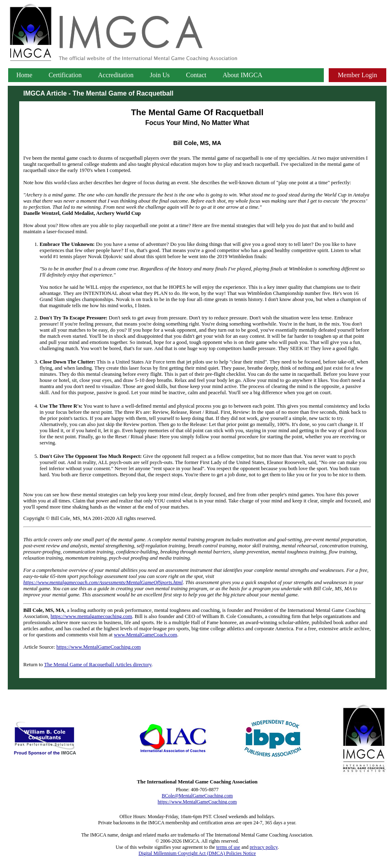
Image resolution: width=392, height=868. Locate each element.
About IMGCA (242, 75)
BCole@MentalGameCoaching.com (197, 796)
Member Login (357, 75)
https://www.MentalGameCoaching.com (99, 647)
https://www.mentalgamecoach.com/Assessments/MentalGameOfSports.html (103, 582)
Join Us (160, 75)
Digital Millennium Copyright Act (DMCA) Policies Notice (197, 853)
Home (24, 75)
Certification (65, 75)
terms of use (228, 847)
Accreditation (116, 75)
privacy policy (264, 847)
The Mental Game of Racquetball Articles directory (98, 665)
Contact (196, 75)
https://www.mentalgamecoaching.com (91, 616)
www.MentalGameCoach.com (146, 635)
